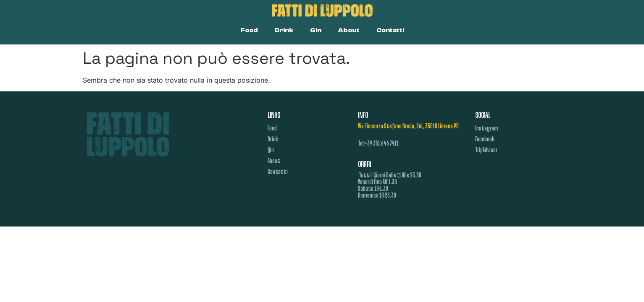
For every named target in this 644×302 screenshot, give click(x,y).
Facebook (485, 140)
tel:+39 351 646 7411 (378, 144)
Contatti (390, 30)
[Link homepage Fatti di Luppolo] (322, 10)
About (349, 30)
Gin (316, 30)
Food (249, 30)
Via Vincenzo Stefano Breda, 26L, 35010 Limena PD (408, 127)
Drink (284, 30)
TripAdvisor (486, 151)
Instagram (487, 129)
